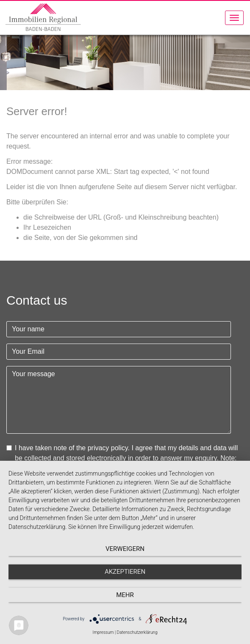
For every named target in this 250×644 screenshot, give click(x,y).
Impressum (103, 632)
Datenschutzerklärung (137, 632)
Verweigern (125, 549)
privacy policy (108, 448)
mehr (125, 595)
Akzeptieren (125, 572)
